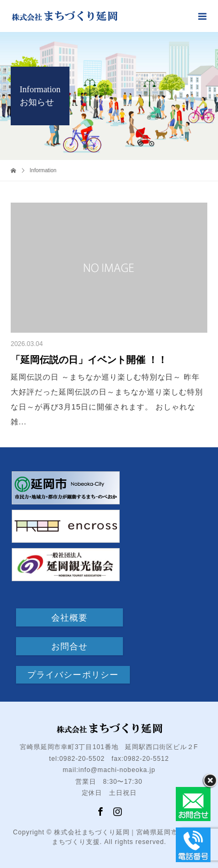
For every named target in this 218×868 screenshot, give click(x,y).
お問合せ (69, 646)
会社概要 (69, 618)
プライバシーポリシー (73, 675)
